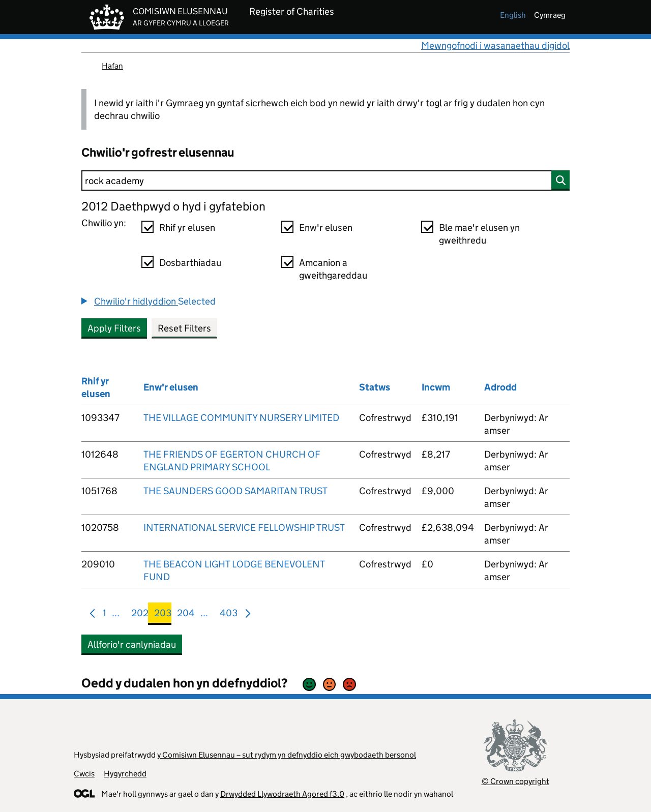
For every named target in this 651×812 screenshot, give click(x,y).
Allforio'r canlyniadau (132, 644)
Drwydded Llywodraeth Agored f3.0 (282, 794)
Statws (375, 387)
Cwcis (84, 774)
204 (186, 615)
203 (163, 615)
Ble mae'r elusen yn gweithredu (479, 234)
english (513, 15)
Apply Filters (114, 328)
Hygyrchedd (125, 774)
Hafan (112, 66)
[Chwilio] (325, 181)
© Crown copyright (515, 781)
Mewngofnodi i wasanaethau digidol (495, 46)
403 (229, 615)
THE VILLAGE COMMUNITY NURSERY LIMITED (241, 418)
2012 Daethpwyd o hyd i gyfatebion (173, 206)
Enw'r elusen (326, 228)
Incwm (436, 387)
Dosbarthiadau (190, 263)
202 (140, 615)
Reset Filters (184, 328)
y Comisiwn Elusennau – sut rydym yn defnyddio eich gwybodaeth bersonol (287, 755)
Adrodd (500, 387)
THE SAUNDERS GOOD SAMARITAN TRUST (235, 491)
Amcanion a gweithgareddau (333, 269)
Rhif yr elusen (187, 228)
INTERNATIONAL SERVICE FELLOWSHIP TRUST (244, 528)
